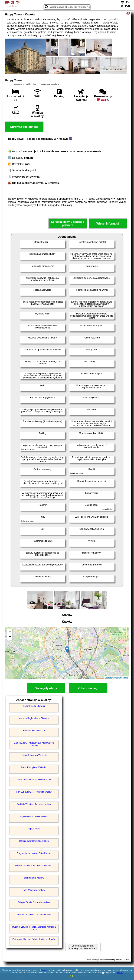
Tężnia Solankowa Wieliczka (34, 755)
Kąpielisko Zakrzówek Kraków (34, 816)
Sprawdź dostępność (24, 127)
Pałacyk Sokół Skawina (34, 706)
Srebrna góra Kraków (34, 878)
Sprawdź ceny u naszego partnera (68, 223)
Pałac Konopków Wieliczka (34, 767)
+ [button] (10, 632)
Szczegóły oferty (46, 688)
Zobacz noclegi (88, 688)
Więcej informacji (108, 224)
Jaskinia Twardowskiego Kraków (34, 841)
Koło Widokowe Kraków (34, 890)
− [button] (10, 637)
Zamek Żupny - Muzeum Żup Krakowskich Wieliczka (34, 744)
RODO (120, 973)
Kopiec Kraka (34, 829)
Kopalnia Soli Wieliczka (34, 731)
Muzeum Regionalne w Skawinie (34, 718)
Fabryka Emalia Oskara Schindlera (34, 902)
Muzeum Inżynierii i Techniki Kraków (34, 915)
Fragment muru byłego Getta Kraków (34, 853)
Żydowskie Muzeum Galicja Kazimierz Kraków (34, 939)
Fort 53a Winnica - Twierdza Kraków (34, 804)
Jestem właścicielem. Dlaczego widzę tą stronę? (83, 947)
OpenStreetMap (121, 678)
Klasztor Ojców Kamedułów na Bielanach (34, 866)
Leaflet (108, 678)
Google (44, 970)
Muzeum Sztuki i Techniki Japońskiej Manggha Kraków (34, 928)
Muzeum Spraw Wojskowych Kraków (34, 780)
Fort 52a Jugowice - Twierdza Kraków (34, 792)
